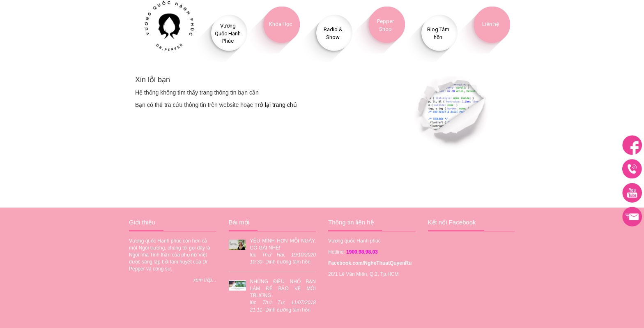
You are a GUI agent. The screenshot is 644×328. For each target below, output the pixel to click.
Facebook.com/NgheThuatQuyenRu (370, 263)
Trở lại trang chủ (275, 105)
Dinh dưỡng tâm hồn (288, 262)
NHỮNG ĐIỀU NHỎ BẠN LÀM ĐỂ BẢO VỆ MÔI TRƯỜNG (283, 289)
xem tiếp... (205, 280)
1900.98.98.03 (362, 252)
